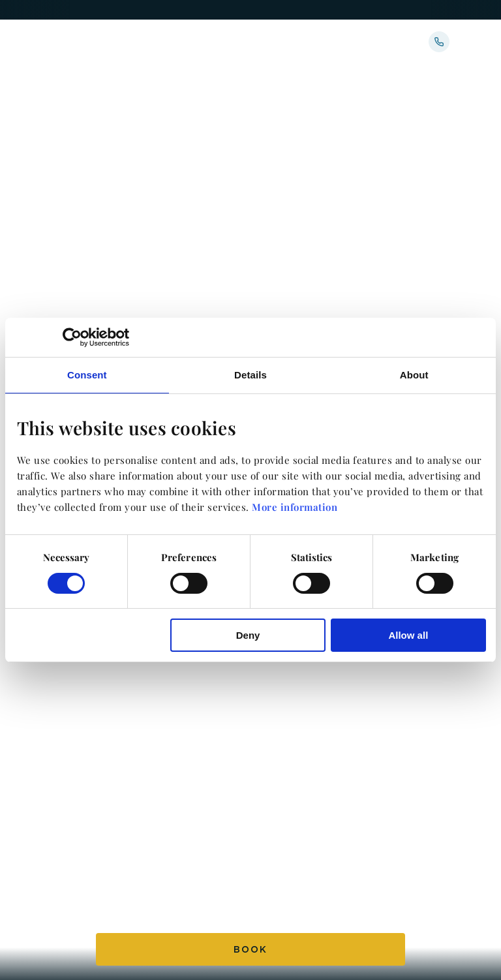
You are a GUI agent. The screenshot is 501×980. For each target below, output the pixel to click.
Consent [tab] (87, 375)
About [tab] (414, 375)
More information (295, 507)
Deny (248, 635)
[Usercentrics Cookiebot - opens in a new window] (72, 337)
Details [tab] (250, 375)
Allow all (408, 635)
